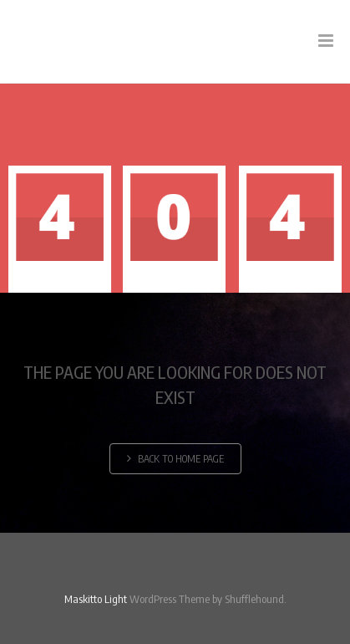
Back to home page (175, 459)
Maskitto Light (96, 599)
